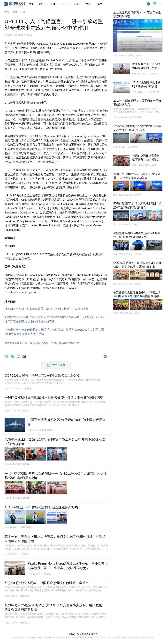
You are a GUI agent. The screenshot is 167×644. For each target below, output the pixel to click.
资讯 (15, 12)
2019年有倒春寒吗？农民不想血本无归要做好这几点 (137, 103)
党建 (115, 224)
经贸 (115, 195)
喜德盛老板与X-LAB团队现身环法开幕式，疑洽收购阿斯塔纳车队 (137, 235)
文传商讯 (9, 35)
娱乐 (115, 284)
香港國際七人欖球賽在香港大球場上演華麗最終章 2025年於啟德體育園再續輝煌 (138, 295)
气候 (23, 12)
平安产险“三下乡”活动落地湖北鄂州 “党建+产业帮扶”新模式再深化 (137, 206)
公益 (7, 498)
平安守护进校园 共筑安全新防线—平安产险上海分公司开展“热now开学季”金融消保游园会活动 (56, 476)
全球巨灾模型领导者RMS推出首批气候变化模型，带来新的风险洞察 (54, 398)
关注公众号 (56, 365)
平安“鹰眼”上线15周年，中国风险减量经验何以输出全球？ (47, 583)
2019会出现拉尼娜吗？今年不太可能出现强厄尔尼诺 (137, 15)
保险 (7, 464)
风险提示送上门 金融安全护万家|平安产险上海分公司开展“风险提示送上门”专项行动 (55, 442)
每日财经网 (83, 634)
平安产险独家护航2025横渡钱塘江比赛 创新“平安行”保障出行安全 (138, 128)
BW (77, 343)
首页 (7, 12)
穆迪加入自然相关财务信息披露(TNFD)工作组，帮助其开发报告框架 (47, 309)
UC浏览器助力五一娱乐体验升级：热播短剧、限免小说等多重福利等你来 (138, 265)
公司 (7, 554)
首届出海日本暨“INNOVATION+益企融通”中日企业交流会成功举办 (137, 176)
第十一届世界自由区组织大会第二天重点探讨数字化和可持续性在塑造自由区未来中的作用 (55, 539)
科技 (7, 527)
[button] (42, 4)
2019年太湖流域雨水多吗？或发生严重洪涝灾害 (146, 85)
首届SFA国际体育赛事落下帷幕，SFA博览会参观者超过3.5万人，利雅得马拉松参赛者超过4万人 (147, 158)
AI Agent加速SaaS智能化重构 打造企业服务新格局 (41, 507)
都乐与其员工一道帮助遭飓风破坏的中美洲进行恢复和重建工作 (146, 66)
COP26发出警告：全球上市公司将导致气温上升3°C (42, 375)
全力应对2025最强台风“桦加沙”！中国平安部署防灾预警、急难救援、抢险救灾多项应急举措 (55, 607)
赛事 (115, 147)
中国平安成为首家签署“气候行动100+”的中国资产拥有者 (67, 422)
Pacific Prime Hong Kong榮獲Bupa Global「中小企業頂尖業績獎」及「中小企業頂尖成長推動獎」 (68, 566)
